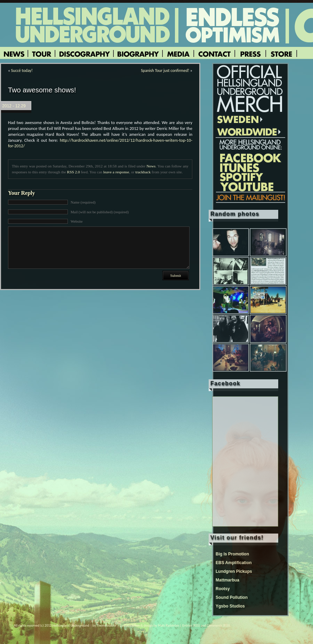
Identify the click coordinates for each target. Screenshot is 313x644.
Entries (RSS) (191, 625)
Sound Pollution (232, 597)
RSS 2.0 (74, 172)
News (151, 166)
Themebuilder (107, 625)
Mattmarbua (227, 580)
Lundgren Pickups (234, 571)
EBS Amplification (234, 563)
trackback (143, 172)
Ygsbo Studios (230, 606)
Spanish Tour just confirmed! (165, 71)
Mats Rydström (168, 625)
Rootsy (223, 589)
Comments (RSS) (219, 625)
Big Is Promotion (232, 554)
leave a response (116, 172)
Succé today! (22, 71)
